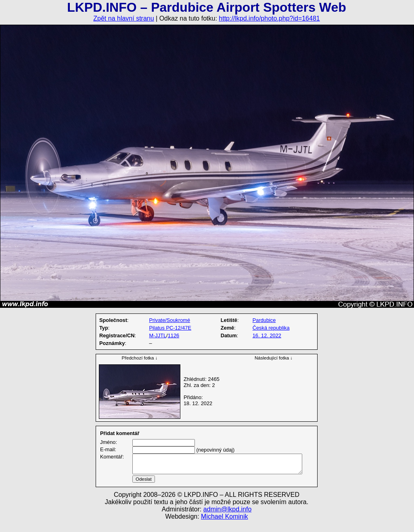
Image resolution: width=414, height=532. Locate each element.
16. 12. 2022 (267, 335)
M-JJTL (158, 335)
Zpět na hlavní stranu (123, 18)
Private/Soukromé (169, 320)
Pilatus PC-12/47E (170, 328)
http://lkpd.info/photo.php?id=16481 (269, 18)
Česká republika (271, 328)
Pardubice (264, 320)
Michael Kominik (224, 526)
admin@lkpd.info (227, 519)
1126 (174, 335)
